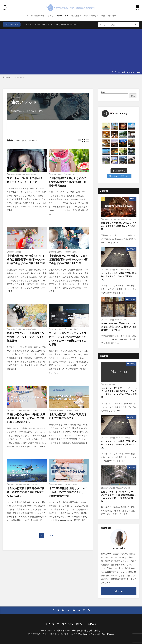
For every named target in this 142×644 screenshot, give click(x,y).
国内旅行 (132, 249)
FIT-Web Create (82, 634)
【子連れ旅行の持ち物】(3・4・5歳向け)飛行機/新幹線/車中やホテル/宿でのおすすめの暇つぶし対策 (26, 259)
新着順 (10, 140)
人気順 (17, 140)
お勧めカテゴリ (28, 140)
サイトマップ (52, 624)
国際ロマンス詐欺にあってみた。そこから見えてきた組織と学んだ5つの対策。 (119, 226)
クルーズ (74, 24)
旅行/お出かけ (90, 15)
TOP (26, 15)
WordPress (108, 634)
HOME (8, 77)
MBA (45, 24)
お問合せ (92, 624)
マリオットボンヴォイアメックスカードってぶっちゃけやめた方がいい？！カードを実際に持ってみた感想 (68, 339)
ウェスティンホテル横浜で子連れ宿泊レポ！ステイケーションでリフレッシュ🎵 (119, 276)
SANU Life (132, 299)
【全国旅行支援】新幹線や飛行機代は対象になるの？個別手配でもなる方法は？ (26, 492)
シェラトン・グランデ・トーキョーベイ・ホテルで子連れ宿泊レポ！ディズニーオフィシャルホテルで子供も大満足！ (119, 393)
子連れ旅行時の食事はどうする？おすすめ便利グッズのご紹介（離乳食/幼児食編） (68, 182)
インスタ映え (54, 24)
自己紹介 (112, 15)
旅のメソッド (63, 15)
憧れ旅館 (75, 15)
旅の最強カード (38, 15)
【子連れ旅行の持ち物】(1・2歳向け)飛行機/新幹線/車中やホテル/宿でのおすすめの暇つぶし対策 (68, 259)
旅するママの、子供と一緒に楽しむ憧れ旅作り (79, 630)
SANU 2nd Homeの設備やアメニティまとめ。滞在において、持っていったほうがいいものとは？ (119, 326)
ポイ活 (51, 15)
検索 (103, 92)
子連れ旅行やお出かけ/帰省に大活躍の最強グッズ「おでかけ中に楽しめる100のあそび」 (26, 418)
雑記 (103, 15)
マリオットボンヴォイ (31, 24)
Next (51, 536)
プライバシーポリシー (73, 624)
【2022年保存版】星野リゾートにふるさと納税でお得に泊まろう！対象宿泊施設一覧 (68, 492)
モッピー (65, 24)
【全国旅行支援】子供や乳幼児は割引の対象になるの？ (68, 416)
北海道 (133, 467)
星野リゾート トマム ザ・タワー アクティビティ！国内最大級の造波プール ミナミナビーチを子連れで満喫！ (119, 496)
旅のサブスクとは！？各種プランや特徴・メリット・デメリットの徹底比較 (26, 337)
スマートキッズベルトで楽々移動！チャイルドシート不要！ (24, 180)
